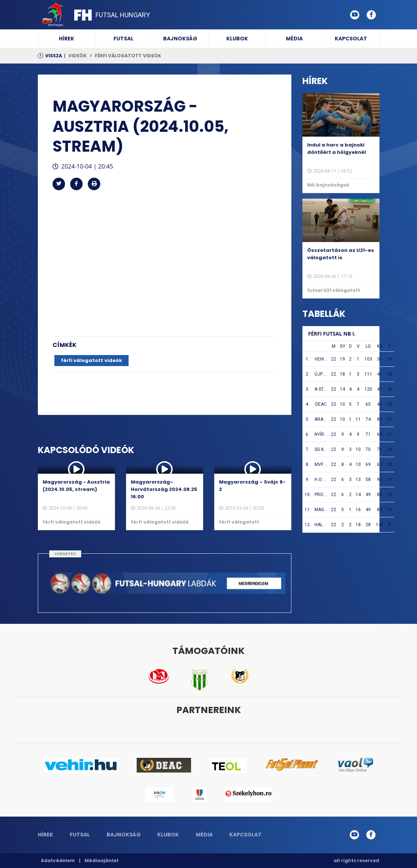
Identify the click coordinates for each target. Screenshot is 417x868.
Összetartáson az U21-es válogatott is (341, 254)
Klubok (237, 39)
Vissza (54, 56)
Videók (78, 56)
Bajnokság (180, 39)
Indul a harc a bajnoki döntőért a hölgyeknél (337, 149)
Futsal (123, 39)
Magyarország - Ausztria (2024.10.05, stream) (76, 486)
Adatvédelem (58, 860)
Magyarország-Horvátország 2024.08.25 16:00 (164, 489)
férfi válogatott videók (128, 56)
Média (294, 39)
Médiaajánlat (102, 860)
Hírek (66, 39)
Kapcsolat (351, 39)
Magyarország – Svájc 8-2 (252, 486)
